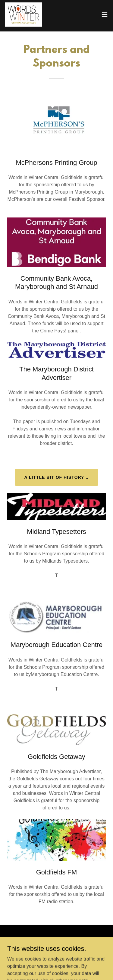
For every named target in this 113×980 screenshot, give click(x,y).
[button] (105, 15)
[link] (23, 15)
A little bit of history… (57, 477)
